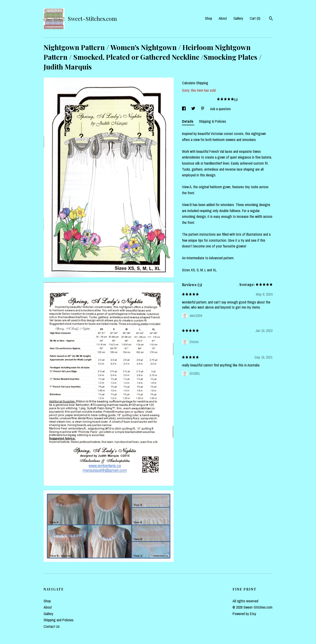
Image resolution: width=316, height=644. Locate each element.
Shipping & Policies (212, 121)
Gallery (238, 18)
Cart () (255, 18)
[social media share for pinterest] (203, 109)
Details (188, 121)
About (223, 18)
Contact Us (52, 626)
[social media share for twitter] (194, 109)
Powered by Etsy (244, 614)
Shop (209, 18)
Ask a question (220, 109)
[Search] (271, 19)
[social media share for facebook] (184, 109)
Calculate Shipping (195, 83)
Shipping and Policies (59, 620)
